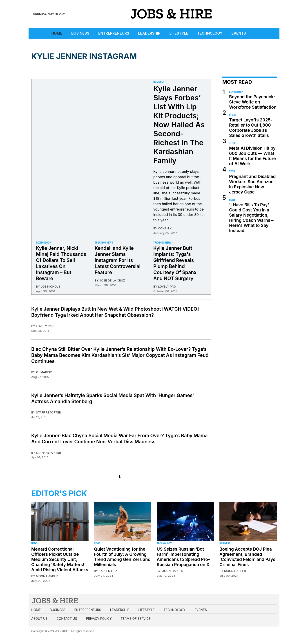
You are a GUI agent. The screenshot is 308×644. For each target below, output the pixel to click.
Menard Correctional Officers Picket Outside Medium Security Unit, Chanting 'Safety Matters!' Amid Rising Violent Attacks (60, 559)
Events (239, 33)
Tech (232, 143)
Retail (233, 115)
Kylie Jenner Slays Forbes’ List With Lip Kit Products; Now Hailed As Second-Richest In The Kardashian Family (179, 125)
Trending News (104, 243)
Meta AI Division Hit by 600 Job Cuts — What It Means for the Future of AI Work (252, 156)
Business (80, 33)
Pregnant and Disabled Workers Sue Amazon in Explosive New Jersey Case (252, 184)
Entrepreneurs (114, 33)
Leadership (149, 33)
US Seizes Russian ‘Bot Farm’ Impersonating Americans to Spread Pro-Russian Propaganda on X (183, 557)
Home (57, 33)
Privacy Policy (99, 619)
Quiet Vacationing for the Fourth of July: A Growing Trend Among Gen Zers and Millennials (122, 557)
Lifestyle (179, 33)
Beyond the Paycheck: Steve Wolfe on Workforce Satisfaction (253, 102)
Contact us (67, 619)
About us (39, 619)
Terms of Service (136, 619)
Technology (210, 33)
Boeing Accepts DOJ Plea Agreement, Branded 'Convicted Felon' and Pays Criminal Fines (247, 557)
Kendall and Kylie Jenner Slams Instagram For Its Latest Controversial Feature (118, 260)
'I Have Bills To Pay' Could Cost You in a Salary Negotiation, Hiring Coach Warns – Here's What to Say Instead (251, 218)
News (232, 200)
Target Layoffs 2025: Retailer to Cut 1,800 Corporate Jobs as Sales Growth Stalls (250, 128)
